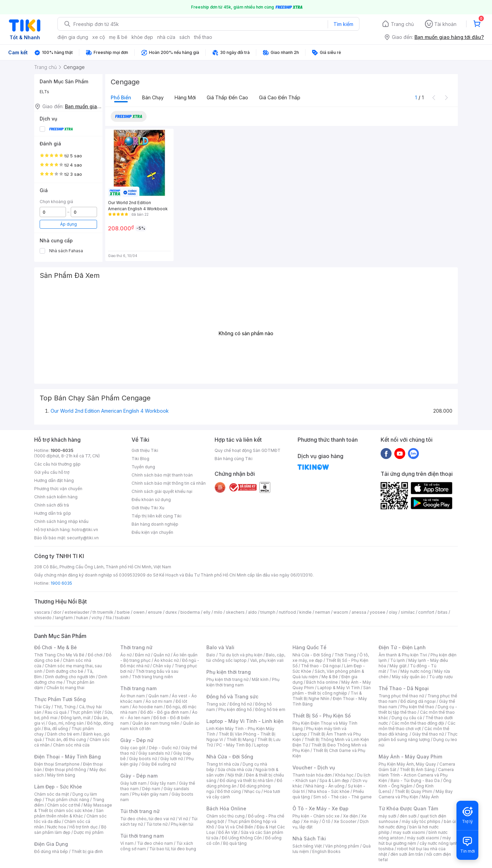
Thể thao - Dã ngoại (321, 666)
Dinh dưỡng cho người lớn (70, 677)
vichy (97, 618)
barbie (123, 612)
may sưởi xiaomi (409, 832)
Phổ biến (121, 97)
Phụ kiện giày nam (150, 794)
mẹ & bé (118, 37)
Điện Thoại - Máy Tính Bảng (67, 757)
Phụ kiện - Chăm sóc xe (316, 816)
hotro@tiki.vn (85, 530)
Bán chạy (153, 97)
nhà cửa (166, 37)
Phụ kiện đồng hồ (235, 709)
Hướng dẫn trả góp (53, 513)
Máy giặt (398, 666)
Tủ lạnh (398, 660)
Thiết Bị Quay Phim (413, 791)
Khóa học (344, 775)
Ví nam (127, 843)
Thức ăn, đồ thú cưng (66, 739)
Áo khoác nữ (166, 660)
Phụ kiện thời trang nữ (227, 679)
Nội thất (235, 775)
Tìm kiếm (343, 24)
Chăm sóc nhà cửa (71, 745)
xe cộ (99, 37)
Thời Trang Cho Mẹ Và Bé (59, 655)
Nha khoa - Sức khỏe (329, 791)
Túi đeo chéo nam (155, 843)
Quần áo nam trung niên (156, 723)
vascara (42, 612)
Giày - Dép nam (139, 776)
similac (408, 612)
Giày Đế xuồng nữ (159, 764)
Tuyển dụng (143, 467)
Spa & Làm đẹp (334, 780)
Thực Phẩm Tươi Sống (60, 699)
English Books (326, 851)
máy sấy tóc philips (421, 821)
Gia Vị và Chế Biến (235, 827)
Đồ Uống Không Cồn (242, 838)
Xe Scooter (345, 821)
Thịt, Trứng (65, 707)
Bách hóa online (322, 682)
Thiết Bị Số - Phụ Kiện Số (322, 716)
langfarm (64, 618)
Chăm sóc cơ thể (64, 805)
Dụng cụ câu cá (407, 718)
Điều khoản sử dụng (151, 500)
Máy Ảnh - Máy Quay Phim (410, 757)
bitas (443, 612)
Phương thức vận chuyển (58, 489)
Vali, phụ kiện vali (267, 660)
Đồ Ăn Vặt (228, 832)
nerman (323, 612)
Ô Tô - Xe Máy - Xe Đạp (320, 808)
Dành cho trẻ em (63, 734)
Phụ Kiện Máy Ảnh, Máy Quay (407, 764)
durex (171, 612)
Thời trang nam (138, 688)
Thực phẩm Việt (86, 712)
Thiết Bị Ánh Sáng (417, 770)
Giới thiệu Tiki (145, 450)
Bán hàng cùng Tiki (234, 459)
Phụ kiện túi (182, 824)
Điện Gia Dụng (51, 844)
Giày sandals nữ (154, 753)
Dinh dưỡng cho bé (65, 671)
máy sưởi (387, 816)
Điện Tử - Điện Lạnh (402, 647)
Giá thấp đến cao (227, 97)
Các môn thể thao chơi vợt (417, 726)
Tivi (393, 671)
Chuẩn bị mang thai (65, 688)
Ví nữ (183, 819)
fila (109, 618)
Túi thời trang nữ (140, 811)
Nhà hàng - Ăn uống (325, 786)
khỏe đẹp (142, 37)
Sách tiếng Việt (307, 846)
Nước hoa (57, 827)
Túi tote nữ (157, 824)
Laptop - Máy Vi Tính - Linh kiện (245, 721)
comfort (426, 612)
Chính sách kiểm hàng (56, 497)
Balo (211, 655)
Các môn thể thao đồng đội (418, 723)
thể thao (203, 37)
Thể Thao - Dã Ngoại (404, 688)
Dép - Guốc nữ (163, 748)
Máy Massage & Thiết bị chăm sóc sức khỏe (73, 808)
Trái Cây (42, 707)
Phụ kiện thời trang (229, 672)
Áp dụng (69, 224)
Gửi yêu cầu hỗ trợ (52, 472)
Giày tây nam (163, 783)
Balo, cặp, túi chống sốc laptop (246, 658)
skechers (235, 612)
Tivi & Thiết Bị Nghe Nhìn (327, 696)
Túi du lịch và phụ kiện (241, 655)
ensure (155, 612)
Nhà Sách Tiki (309, 838)
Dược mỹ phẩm (89, 832)
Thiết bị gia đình (87, 851)
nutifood (287, 612)
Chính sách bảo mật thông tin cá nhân (169, 483)
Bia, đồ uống (56, 729)
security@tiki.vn (83, 538)
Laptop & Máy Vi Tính (339, 688)
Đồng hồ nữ (241, 704)
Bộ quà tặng (235, 843)
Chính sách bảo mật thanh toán (162, 475)
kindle (305, 612)
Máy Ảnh (430, 797)
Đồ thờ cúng (229, 791)
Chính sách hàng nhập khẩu (61, 521)
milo (218, 612)
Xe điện (350, 816)
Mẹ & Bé (330, 677)
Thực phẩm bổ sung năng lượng (418, 737)
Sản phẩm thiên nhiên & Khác (69, 813)
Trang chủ (402, 24)
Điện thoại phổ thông (66, 770)
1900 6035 (61, 583)
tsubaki (122, 618)
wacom (341, 612)
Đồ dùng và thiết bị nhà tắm (247, 780)
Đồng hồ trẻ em (270, 709)
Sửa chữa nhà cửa (235, 770)
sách (185, 37)
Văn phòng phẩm (342, 846)
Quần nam (158, 696)
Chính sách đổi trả (52, 505)
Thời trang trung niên (152, 677)
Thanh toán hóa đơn (312, 775)
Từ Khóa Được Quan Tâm (408, 808)
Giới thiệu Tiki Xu (148, 508)
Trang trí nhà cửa (223, 764)
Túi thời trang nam (142, 836)
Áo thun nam (133, 696)
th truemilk (103, 612)
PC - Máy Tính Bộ (234, 745)
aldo (252, 612)
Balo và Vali (220, 647)
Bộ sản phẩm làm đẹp (70, 830)
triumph (268, 612)
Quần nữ (162, 655)
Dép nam (151, 789)
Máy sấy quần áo (409, 677)
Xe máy (311, 821)
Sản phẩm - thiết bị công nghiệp (332, 690)
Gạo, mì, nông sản (66, 723)
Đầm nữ (142, 655)
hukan (82, 618)
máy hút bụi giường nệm (415, 841)
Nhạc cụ (252, 791)
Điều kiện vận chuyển (152, 532)
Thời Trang (345, 655)
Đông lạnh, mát (76, 718)
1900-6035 (62, 450)
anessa (359, 612)
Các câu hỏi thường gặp (57, 464)
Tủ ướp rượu (441, 677)
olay (393, 612)
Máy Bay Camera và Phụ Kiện (416, 794)
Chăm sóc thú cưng (225, 816)
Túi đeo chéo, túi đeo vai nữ (148, 819)
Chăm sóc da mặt (52, 794)
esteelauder (77, 612)
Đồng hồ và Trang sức (232, 696)
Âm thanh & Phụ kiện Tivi (403, 655)
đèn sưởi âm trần (407, 854)
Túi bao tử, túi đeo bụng (173, 849)
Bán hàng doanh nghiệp (155, 524)
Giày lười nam (133, 783)
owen (139, 612)
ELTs (44, 92)
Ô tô (326, 821)
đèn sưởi (408, 816)
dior (57, 612)
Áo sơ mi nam (159, 701)
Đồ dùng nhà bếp (51, 851)
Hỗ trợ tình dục (84, 827)
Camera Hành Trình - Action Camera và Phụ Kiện (416, 775)
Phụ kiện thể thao (417, 707)
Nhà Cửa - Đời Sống (230, 757)
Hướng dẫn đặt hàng (54, 480)
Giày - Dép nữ (137, 740)
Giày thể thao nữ (428, 734)
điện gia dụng (73, 37)
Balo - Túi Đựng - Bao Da (415, 780)
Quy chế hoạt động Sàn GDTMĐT (248, 450)
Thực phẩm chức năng (67, 800)
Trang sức (216, 704)
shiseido (43, 618)
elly (207, 612)
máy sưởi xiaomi (423, 838)
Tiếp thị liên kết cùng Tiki (156, 516)
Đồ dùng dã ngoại (418, 701)
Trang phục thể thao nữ (401, 696)
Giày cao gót (133, 748)
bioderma (190, 612)
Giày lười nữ (172, 759)
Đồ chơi (95, 655)
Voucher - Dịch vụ (314, 767)
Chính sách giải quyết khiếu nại (162, 491)
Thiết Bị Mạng (240, 739)
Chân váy (162, 666)
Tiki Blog (140, 459)
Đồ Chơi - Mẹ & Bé (56, 647)
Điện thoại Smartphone (57, 764)
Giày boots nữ (143, 759)
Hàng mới (185, 97)
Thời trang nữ (136, 647)
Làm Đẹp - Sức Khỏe (58, 787)
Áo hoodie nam (147, 707)
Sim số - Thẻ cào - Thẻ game (343, 797)
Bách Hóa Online (226, 808)
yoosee (378, 612)
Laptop (261, 745)
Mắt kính (260, 679)
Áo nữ (126, 655)
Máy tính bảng (61, 775)
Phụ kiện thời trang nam (243, 682)
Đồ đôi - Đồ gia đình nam (165, 712)
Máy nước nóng (416, 671)
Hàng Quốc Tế (309, 647)
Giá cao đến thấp (280, 97)
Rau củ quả (56, 712)
